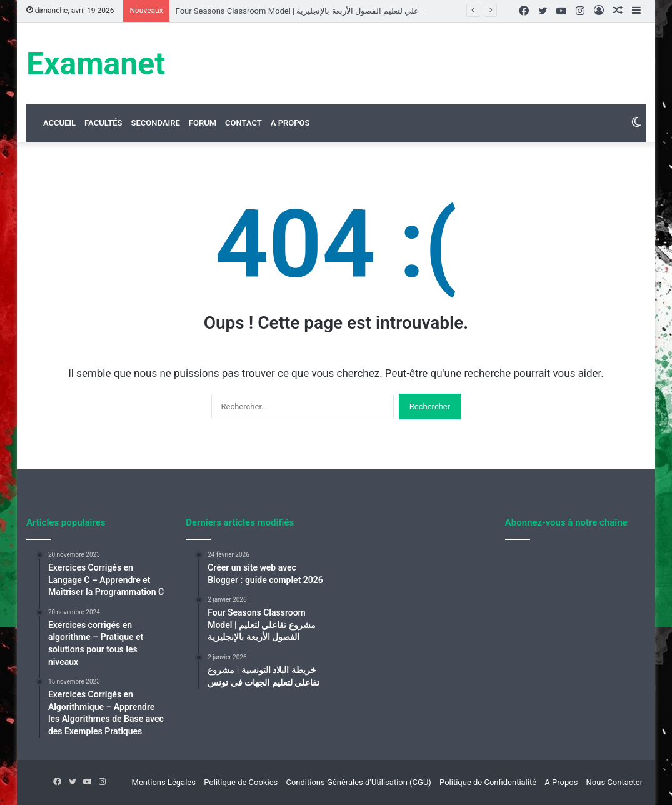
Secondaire (155, 123)
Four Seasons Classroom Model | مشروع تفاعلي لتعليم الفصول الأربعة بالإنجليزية (316, 11)
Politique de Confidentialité (488, 782)
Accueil (59, 123)
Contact (243, 123)
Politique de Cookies (241, 782)
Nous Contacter (615, 782)
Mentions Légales (164, 782)
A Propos (290, 123)
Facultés (103, 123)
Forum (203, 123)
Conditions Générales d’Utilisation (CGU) (358, 782)
